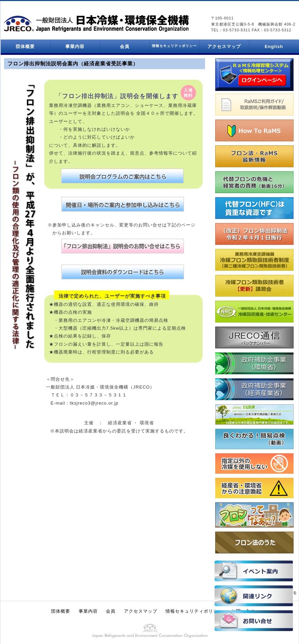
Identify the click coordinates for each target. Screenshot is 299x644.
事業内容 (75, 46)
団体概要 (25, 46)
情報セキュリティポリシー (194, 611)
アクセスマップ (224, 46)
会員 (125, 46)
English (274, 46)
